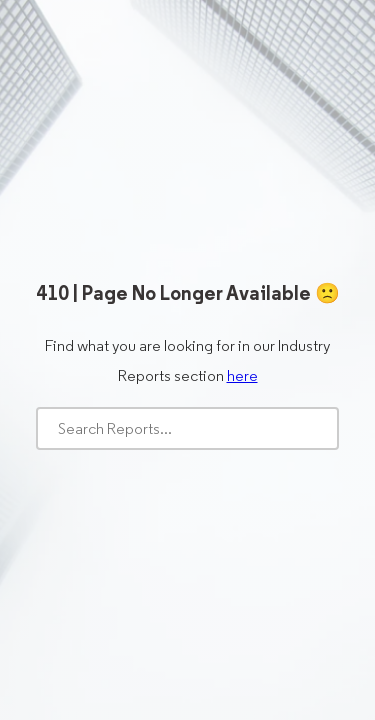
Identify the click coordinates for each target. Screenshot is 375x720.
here (242, 375)
